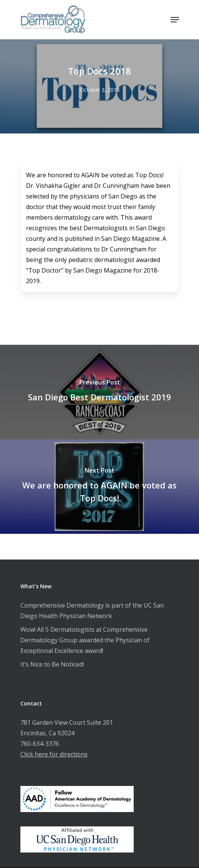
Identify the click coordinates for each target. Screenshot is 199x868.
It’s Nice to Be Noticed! (52, 664)
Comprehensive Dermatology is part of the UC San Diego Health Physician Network (92, 611)
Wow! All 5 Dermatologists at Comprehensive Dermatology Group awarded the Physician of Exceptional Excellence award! (85, 640)
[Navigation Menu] (175, 20)
